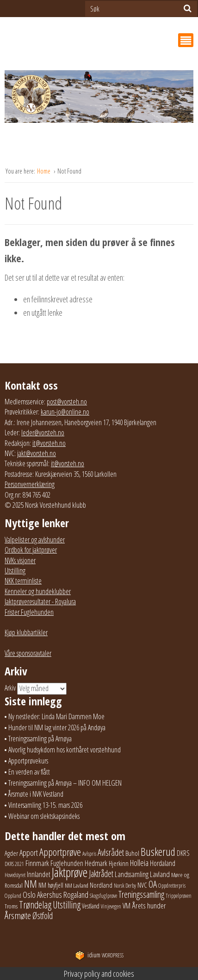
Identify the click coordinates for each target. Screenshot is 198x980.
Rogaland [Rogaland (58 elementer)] (76, 894)
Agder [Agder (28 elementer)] (11, 853)
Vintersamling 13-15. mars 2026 (45, 805)
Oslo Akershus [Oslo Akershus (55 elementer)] (42, 895)
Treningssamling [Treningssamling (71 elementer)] (141, 894)
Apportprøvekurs (28, 761)
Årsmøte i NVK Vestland (36, 794)
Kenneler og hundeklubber (38, 591)
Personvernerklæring (30, 484)
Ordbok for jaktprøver (31, 550)
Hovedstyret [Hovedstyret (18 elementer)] (15, 875)
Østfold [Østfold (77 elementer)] (43, 916)
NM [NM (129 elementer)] (31, 884)
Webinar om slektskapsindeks (44, 816)
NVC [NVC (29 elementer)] (142, 885)
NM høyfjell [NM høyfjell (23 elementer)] (51, 885)
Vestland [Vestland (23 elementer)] (91, 906)
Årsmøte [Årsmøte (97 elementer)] (18, 915)
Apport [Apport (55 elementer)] (29, 853)
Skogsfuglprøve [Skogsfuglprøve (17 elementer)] (103, 896)
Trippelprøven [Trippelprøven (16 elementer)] (179, 896)
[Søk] (188, 8)
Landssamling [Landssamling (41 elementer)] (132, 874)
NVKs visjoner (20, 560)
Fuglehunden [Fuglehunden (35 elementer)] (67, 863)
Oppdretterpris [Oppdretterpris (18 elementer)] (172, 886)
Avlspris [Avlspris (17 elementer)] (89, 854)
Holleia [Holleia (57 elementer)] (139, 863)
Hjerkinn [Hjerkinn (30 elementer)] (119, 863)
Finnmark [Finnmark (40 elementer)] (37, 863)
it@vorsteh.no (49, 443)
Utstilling (15, 571)
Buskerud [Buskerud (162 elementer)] (158, 852)
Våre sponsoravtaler (28, 653)
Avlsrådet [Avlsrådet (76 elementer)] (111, 852)
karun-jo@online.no (65, 412)
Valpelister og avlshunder (35, 540)
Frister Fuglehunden (29, 612)
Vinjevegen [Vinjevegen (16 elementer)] (111, 906)
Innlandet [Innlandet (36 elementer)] (39, 874)
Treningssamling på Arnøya (40, 739)
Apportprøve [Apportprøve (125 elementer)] (60, 852)
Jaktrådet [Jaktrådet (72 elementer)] (101, 874)
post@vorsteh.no (67, 402)
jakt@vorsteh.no (37, 453)
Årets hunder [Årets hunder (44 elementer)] (149, 905)
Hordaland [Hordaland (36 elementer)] (163, 863)
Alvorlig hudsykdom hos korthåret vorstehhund (65, 750)
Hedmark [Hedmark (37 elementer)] (96, 863)
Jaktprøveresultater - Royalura (40, 601)
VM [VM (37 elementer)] (127, 906)
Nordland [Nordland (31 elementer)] (101, 885)
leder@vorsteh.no (43, 433)
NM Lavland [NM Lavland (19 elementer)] (77, 885)
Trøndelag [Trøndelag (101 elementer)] (35, 905)
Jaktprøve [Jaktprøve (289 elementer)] (70, 872)
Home (44, 171)
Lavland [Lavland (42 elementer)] (160, 874)
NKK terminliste (23, 581)
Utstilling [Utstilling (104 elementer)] (67, 905)
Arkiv (10, 688)
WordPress (99, 955)
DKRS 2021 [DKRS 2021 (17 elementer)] (14, 864)
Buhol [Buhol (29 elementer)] (132, 853)
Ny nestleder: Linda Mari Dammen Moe (56, 716)
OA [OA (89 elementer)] (153, 884)
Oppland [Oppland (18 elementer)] (13, 896)
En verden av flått (29, 772)
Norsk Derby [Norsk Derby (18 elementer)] (125, 886)
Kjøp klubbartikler (26, 632)
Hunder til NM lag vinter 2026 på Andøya (57, 727)
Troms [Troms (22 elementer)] (11, 906)
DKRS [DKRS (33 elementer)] (183, 853)
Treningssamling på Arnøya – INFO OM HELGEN (65, 783)
